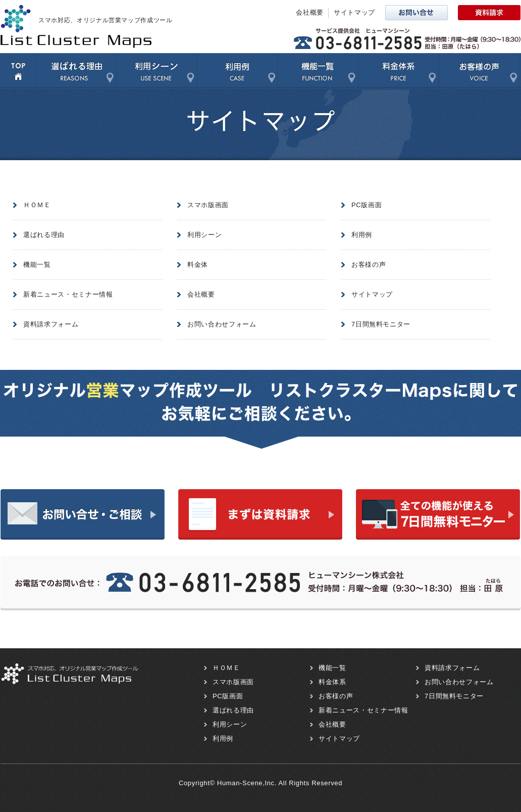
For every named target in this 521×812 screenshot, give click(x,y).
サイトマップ (354, 12)
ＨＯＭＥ (37, 205)
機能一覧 (318, 71)
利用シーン (157, 71)
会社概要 (310, 12)
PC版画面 (367, 205)
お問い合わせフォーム (222, 324)
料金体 (198, 265)
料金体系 (398, 71)
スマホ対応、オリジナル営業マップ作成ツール (106, 20)
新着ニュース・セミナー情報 (68, 294)
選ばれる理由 (76, 71)
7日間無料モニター (381, 324)
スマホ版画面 (208, 205)
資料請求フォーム (51, 324)
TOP (18, 71)
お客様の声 (479, 71)
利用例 (237, 71)
